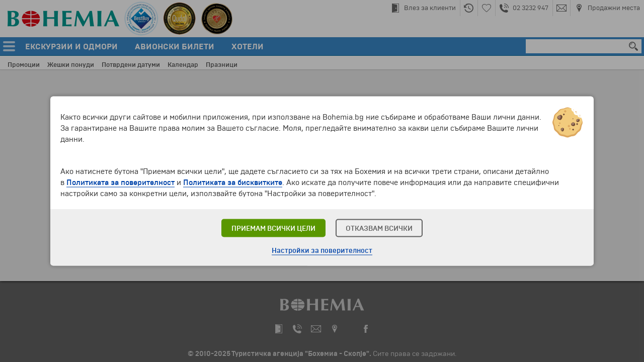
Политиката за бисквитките (233, 183)
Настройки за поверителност (322, 251)
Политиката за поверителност (120, 183)
